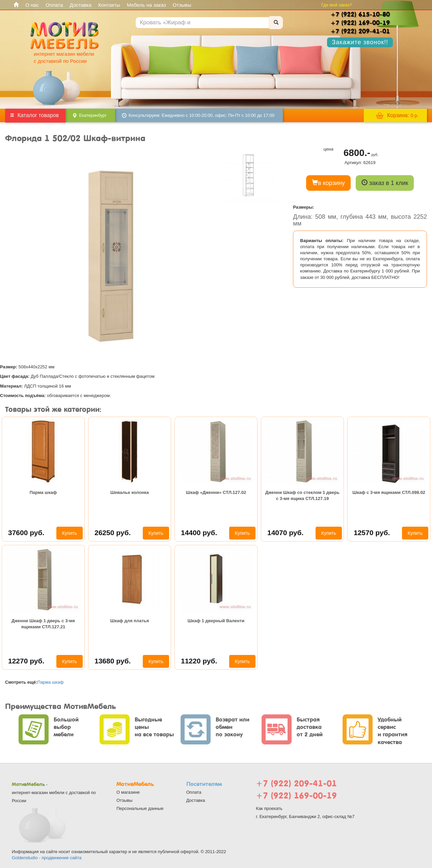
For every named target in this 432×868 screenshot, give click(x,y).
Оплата (54, 5)
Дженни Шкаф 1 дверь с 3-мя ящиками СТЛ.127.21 (43, 624)
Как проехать (269, 808)
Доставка (81, 5)
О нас (32, 5)
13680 (113, 661)
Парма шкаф (43, 492)
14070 (285, 533)
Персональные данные (140, 808)
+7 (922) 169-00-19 (296, 796)
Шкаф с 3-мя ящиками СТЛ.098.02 (389, 492)
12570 (372, 533)
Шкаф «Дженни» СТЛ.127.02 (216, 492)
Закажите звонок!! (360, 42)
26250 (113, 533)
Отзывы (182, 5)
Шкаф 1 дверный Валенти (216, 621)
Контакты (109, 5)
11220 (199, 661)
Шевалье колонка (130, 492)
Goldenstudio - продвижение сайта (47, 858)
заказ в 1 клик (385, 183)
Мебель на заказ (146, 5)
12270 (26, 661)
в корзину (328, 183)
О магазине (128, 792)
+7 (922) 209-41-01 (296, 783)
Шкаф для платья (130, 621)
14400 (199, 533)
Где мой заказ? (337, 5)
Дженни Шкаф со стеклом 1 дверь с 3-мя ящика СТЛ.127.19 (302, 495)
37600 (26, 533)
